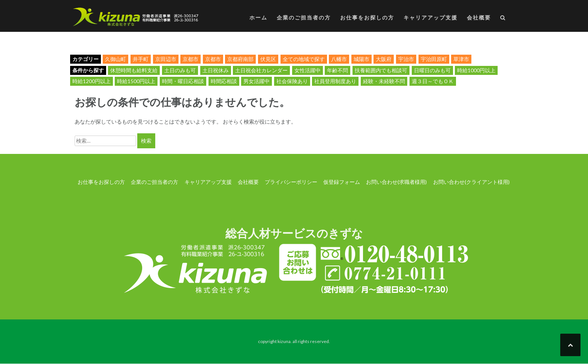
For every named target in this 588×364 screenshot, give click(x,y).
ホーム (258, 17)
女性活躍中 (307, 70)
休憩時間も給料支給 (134, 70)
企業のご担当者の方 (304, 17)
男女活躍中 (256, 81)
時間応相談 (224, 81)
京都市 (190, 59)
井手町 (141, 59)
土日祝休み (216, 70)
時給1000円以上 (476, 70)
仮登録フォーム (342, 182)
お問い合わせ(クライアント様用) (471, 182)
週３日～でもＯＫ (433, 81)
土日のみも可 (180, 70)
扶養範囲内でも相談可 (381, 70)
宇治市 (406, 59)
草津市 (461, 59)
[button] (503, 19)
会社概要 (479, 17)
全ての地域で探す (304, 59)
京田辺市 (166, 59)
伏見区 (268, 59)
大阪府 (384, 59)
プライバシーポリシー (291, 182)
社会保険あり (292, 81)
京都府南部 (240, 59)
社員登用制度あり (335, 81)
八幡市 (339, 59)
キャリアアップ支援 (430, 17)
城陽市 (361, 59)
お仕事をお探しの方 (367, 17)
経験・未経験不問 (384, 81)
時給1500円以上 (136, 81)
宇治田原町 (434, 59)
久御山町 (115, 59)
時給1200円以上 (91, 81)
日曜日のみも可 (432, 70)
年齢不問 (337, 70)
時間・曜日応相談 (183, 81)
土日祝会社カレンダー (261, 70)
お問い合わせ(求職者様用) (396, 182)
